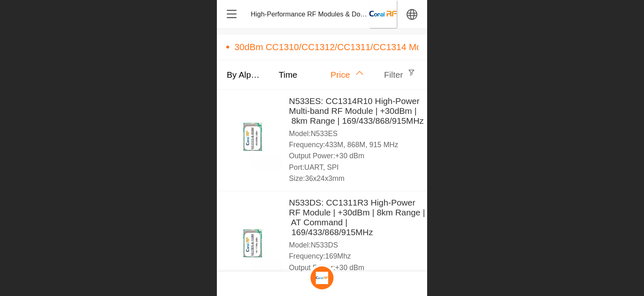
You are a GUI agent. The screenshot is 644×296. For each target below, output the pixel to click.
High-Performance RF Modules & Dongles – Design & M (335, 14)
